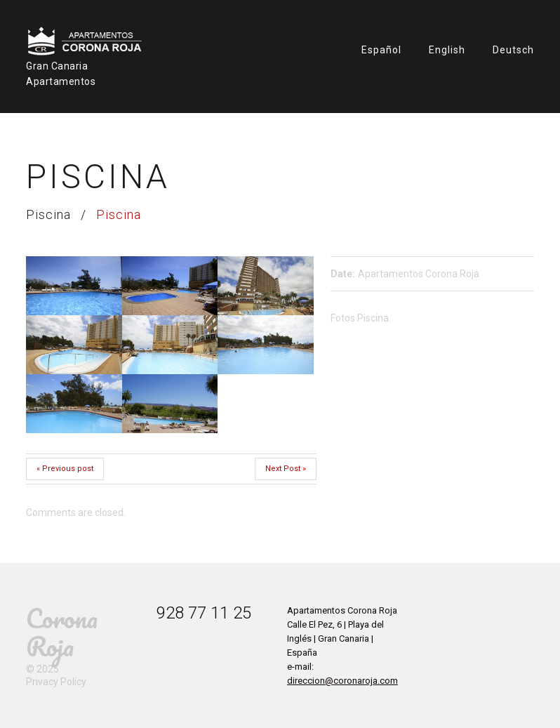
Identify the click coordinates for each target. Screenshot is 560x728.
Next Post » (286, 469)
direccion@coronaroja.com (342, 681)
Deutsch (513, 50)
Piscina (48, 214)
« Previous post (65, 469)
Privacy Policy (56, 682)
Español (381, 50)
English (447, 50)
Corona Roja (62, 632)
